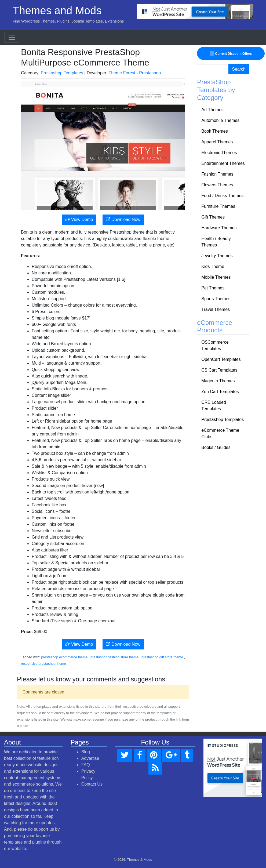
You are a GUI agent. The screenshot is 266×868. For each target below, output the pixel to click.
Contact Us (92, 784)
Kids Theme (213, 266)
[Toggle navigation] (12, 37)
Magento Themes (218, 381)
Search (239, 69)
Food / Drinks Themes (222, 196)
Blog (86, 752)
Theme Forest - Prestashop (135, 73)
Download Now (123, 219)
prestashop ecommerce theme (64, 657)
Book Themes (214, 131)
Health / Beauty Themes (216, 242)
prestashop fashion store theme (114, 657)
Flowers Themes (217, 185)
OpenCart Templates (221, 359)
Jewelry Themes (217, 256)
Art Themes (212, 110)
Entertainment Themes (223, 163)
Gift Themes (213, 217)
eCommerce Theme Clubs (220, 433)
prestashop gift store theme (162, 657)
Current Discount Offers (231, 53)
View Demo (79, 219)
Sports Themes (216, 299)
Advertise (90, 758)
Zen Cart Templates (220, 392)
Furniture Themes (218, 206)
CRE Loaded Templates (214, 406)
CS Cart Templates (219, 370)
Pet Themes (213, 288)
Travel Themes (216, 309)
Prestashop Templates (62, 73)
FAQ (86, 765)
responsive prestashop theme (43, 664)
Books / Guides (216, 447)
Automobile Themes (220, 120)
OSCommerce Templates (215, 345)
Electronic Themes (219, 153)
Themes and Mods (57, 10)
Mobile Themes (216, 277)
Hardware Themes (219, 228)
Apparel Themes (217, 142)
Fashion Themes (217, 174)
